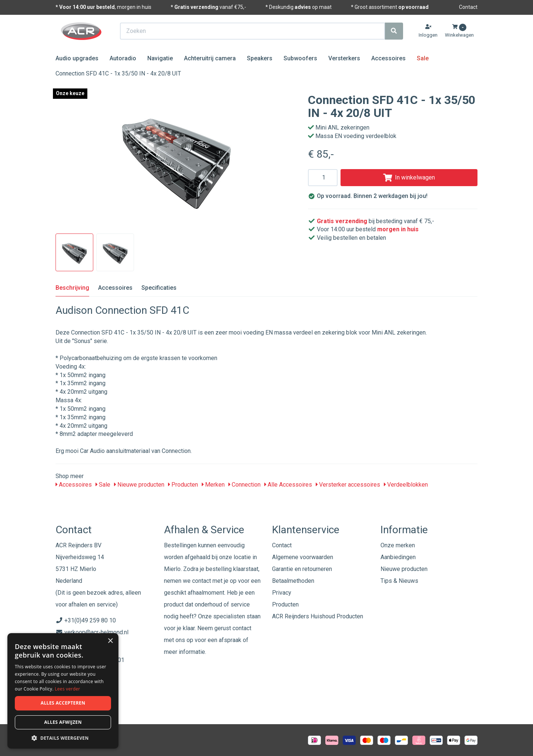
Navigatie (160, 58)
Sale (423, 58)
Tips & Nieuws (399, 581)
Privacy (282, 593)
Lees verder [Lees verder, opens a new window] (68, 689)
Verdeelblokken (406, 485)
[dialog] (63, 691)
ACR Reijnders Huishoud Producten (318, 616)
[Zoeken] (394, 31)
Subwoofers (300, 58)
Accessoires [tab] (115, 288)
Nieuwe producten (139, 485)
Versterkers (344, 58)
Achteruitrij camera (210, 58)
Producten (183, 485)
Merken (213, 485)
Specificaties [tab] (159, 288)
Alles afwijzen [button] (63, 722)
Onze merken (398, 545)
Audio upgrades (77, 58)
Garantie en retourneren (302, 569)
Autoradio (123, 58)
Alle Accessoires (288, 485)
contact (242, 628)
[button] (63, 738)
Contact (468, 7)
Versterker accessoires (348, 485)
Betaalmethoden (293, 581)
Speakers (260, 58)
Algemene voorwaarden (303, 557)
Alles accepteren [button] (63, 703)
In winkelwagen (409, 177)
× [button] (110, 641)
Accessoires (388, 58)
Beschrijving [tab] (72, 288)
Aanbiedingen (398, 557)
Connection (244, 485)
